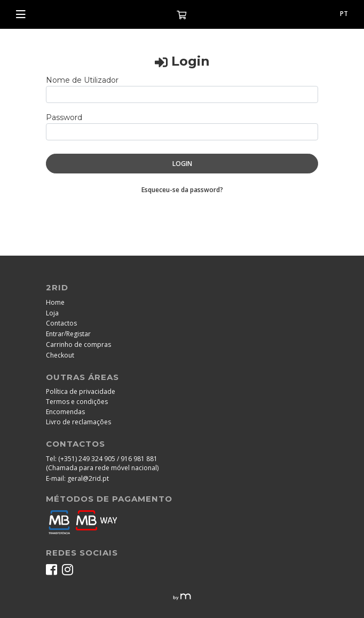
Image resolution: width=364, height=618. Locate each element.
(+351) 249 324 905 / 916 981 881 (108, 459)
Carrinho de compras (78, 344)
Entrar (55, 334)
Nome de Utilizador (82, 80)
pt (344, 14)
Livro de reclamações (78, 422)
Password (64, 117)
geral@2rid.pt (88, 478)
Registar (78, 334)
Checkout (60, 355)
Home (55, 302)
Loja (52, 313)
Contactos (61, 323)
